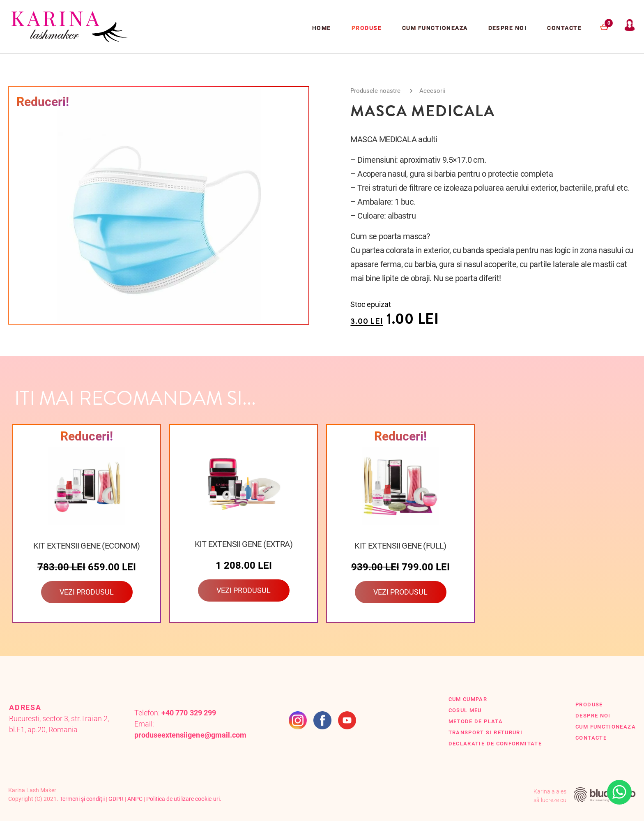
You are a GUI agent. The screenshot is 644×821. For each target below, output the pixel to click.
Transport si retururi (486, 732)
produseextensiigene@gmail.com (190, 735)
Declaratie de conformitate (495, 744)
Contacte (564, 28)
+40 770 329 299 (189, 713)
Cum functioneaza (435, 28)
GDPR (116, 799)
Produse (367, 28)
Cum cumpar (468, 699)
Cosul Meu (465, 710)
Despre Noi (508, 28)
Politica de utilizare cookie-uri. (184, 799)
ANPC (135, 799)
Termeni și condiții (82, 799)
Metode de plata (476, 721)
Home (322, 28)
